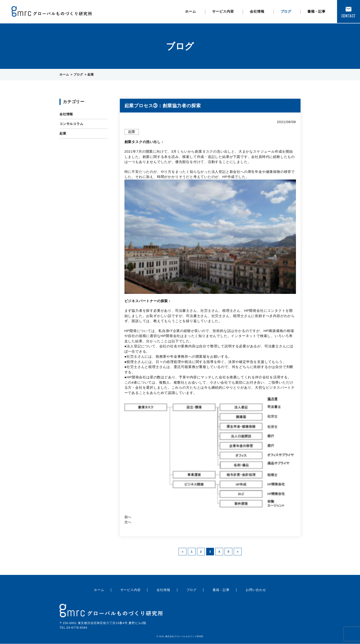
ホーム (190, 11)
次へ (128, 522)
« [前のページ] (183, 552)
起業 (63, 133)
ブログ (286, 11)
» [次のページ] (238, 552)
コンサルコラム (71, 124)
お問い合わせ (256, 590)
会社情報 (257, 11)
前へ (128, 517)
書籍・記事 (316, 11)
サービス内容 (223, 11)
